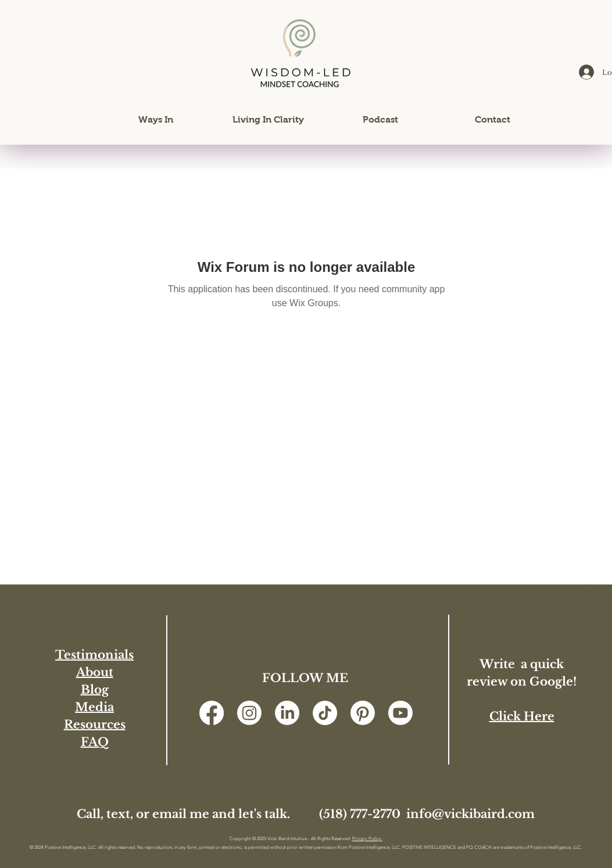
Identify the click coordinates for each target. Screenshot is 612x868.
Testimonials (94, 655)
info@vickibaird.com (470, 814)
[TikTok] (325, 713)
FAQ (95, 742)
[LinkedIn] (287, 713)
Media (94, 707)
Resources (95, 724)
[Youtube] (400, 713)
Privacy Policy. (367, 839)
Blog (95, 690)
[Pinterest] (363, 713)
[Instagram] (249, 713)
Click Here (522, 716)
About (95, 672)
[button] (156, 120)
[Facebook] (212, 713)
